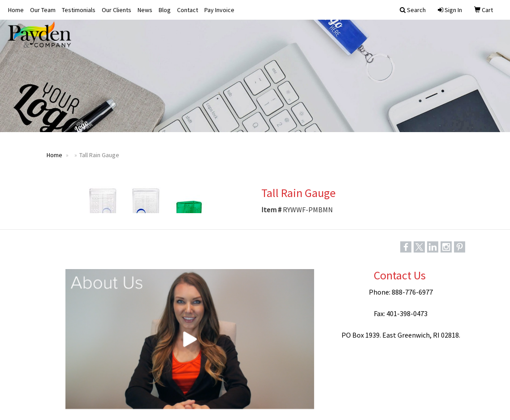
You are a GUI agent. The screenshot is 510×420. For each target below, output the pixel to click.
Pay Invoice (219, 10)
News (145, 10)
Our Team (43, 10)
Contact (188, 10)
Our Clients (117, 10)
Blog (165, 10)
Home (16, 10)
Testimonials (79, 10)
